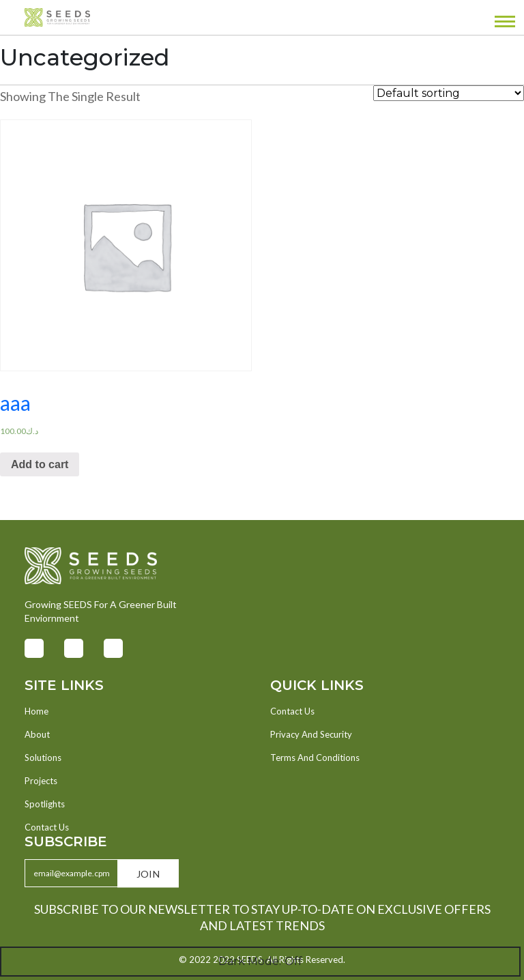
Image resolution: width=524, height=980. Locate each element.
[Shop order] (449, 93)
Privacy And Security (311, 734)
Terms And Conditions (315, 758)
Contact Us (47, 827)
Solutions (43, 758)
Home (37, 711)
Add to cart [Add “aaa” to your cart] (40, 464)
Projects (41, 781)
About (37, 734)
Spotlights (45, 804)
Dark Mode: (260, 962)
